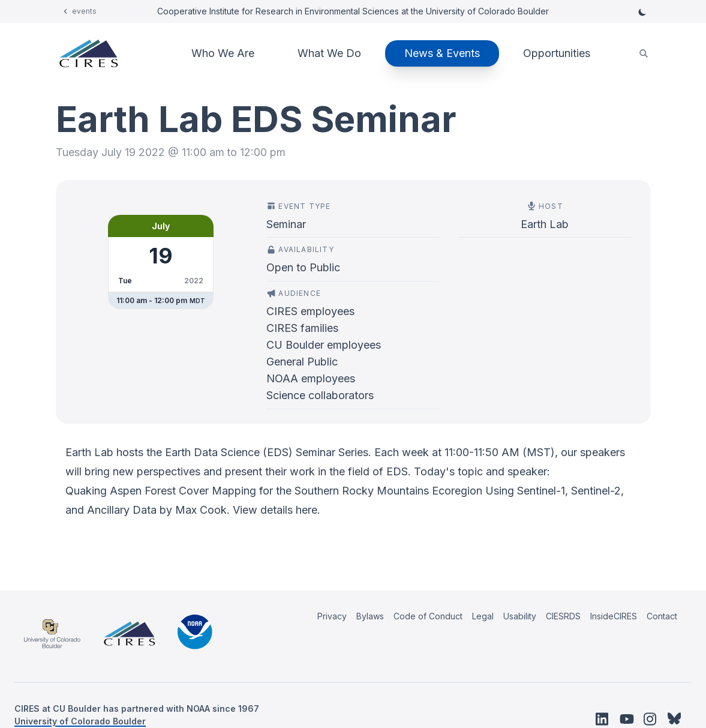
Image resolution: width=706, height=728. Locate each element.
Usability (520, 616)
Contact (662, 616)
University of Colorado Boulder (80, 721)
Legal (483, 616)
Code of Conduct (428, 616)
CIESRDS (563, 616)
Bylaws (370, 616)
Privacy (332, 616)
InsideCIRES (614, 616)
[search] (644, 54)
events (84, 11)
